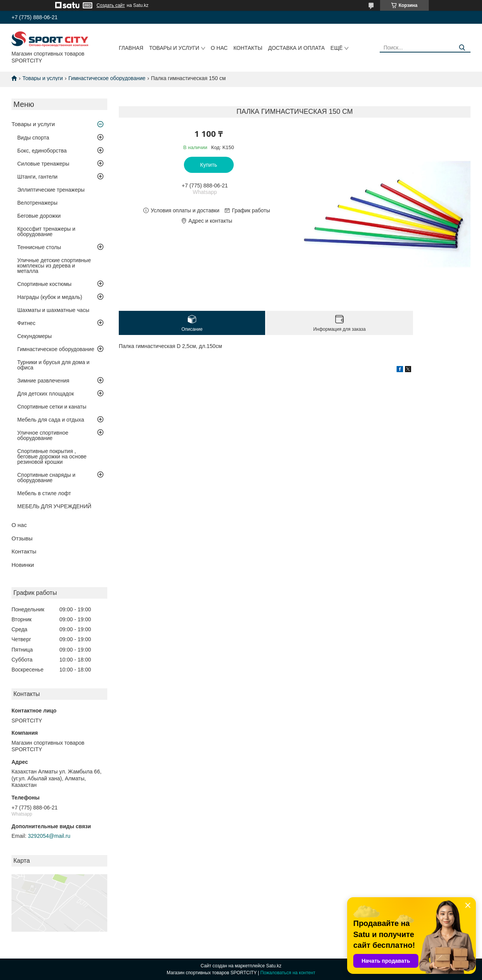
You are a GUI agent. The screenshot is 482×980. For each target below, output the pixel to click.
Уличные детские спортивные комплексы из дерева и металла (54, 266)
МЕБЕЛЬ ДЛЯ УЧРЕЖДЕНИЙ (54, 506)
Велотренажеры (37, 203)
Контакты (248, 48)
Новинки (23, 565)
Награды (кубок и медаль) (50, 297)
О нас (219, 48)
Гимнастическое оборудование (107, 78)
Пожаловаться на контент (288, 973)
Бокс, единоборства (42, 151)
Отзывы (22, 538)
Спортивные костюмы (44, 284)
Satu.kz (274, 966)
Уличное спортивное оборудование (43, 435)
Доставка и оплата (297, 48)
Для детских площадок (46, 394)
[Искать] (462, 48)
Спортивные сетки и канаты (52, 407)
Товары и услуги (174, 48)
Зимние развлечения (43, 381)
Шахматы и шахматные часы (53, 310)
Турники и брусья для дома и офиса (53, 365)
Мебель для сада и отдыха (51, 420)
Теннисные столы (39, 247)
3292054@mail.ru (49, 836)
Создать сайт (111, 5)
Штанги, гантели (37, 177)
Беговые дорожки (39, 216)
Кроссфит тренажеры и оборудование (46, 231)
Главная (131, 48)
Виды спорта (33, 138)
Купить (208, 165)
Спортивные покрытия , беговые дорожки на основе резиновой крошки (52, 456)
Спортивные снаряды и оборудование (46, 478)
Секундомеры (34, 336)
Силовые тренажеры (43, 164)
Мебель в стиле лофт (44, 493)
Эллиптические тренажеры (51, 190)
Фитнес (26, 323)
